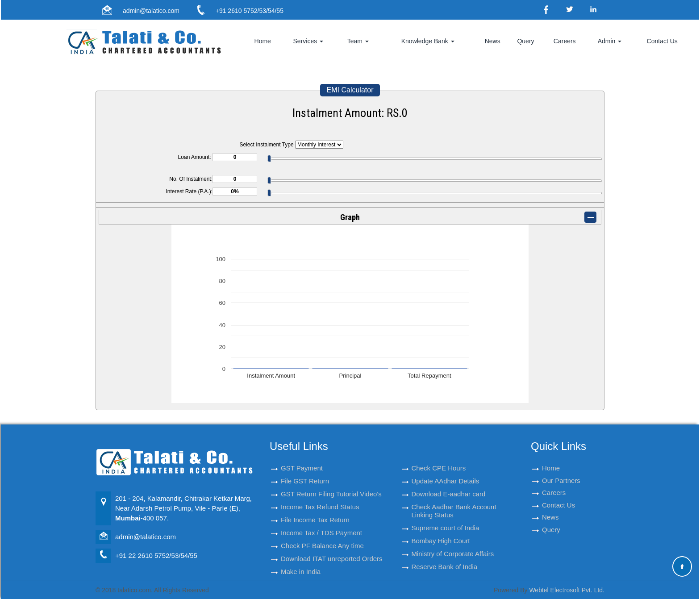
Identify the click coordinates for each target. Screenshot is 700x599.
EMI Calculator (350, 90)
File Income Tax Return (315, 512)
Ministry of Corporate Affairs (453, 546)
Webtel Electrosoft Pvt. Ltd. (567, 590)
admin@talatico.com (151, 11)
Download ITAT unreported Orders (332, 551)
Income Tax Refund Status (320, 499)
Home (263, 41)
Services (308, 41)
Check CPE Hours (439, 460)
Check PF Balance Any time (322, 538)
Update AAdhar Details (446, 473)
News (493, 41)
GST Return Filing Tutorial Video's (331, 486)
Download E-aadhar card (449, 486)
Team (358, 41)
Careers (565, 41)
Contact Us (662, 41)
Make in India (301, 564)
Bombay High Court (441, 533)
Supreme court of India (446, 520)
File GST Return (305, 473)
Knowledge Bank (428, 41)
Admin (610, 41)
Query (525, 41)
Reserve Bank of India (445, 559)
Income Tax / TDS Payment (321, 525)
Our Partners (561, 473)
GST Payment (302, 460)
